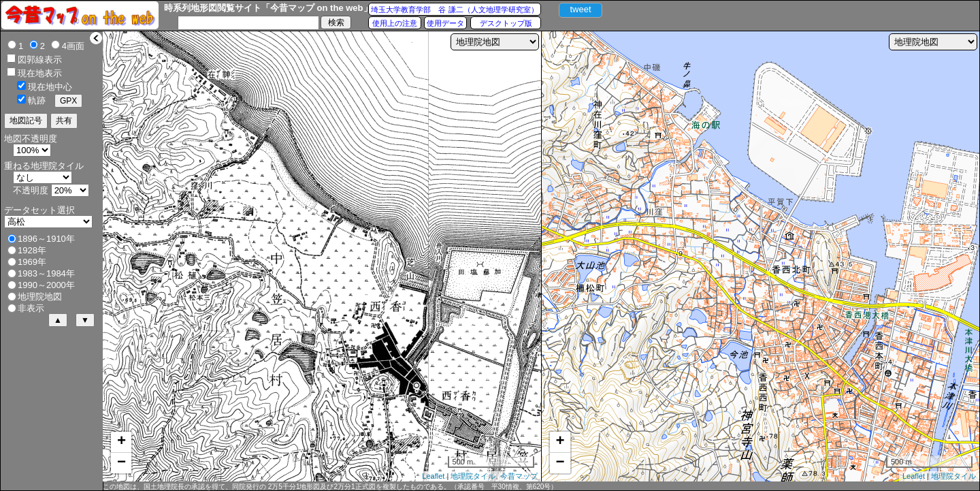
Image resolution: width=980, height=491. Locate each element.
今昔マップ (519, 476)
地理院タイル (473, 476)
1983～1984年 (46, 273)
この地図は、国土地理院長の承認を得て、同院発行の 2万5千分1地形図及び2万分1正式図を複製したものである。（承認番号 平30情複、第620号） (330, 487)
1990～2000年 (46, 285)
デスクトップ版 (506, 23)
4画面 (73, 46)
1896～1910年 (46, 239)
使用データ (445, 23)
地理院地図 (40, 297)
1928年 (32, 250)
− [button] (121, 463)
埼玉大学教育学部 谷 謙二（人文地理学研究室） (454, 10)
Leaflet (433, 476)
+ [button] (121, 442)
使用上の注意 (395, 23)
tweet (580, 9)
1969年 (32, 262)
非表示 (31, 308)
